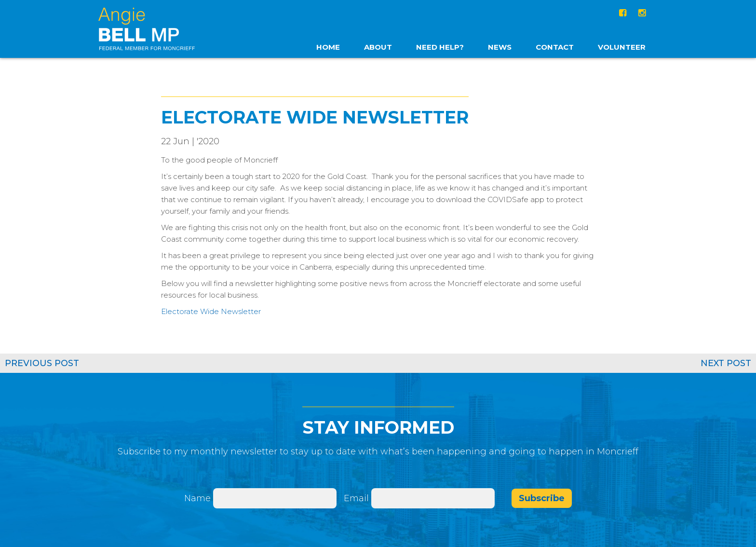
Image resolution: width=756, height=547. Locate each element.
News (500, 47)
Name (197, 498)
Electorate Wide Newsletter (211, 311)
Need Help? (440, 47)
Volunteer (622, 47)
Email (358, 498)
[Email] (433, 498)
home (328, 47)
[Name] (275, 498)
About (378, 47)
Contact (555, 47)
